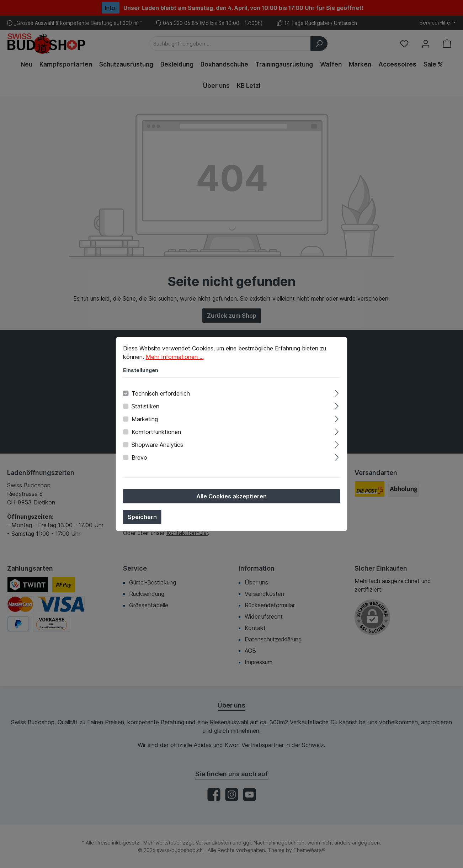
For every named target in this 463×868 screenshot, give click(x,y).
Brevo (139, 461)
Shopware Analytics (157, 448)
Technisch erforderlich (161, 397)
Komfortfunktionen (156, 435)
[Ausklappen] (337, 395)
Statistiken (145, 409)
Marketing (145, 422)
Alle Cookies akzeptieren (231, 499)
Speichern (142, 520)
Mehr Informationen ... (175, 360)
